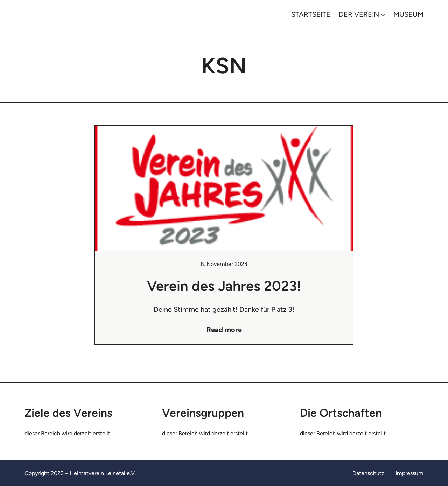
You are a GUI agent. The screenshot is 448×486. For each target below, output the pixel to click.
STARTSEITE (311, 14)
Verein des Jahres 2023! (224, 286)
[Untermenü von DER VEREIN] (383, 14)
